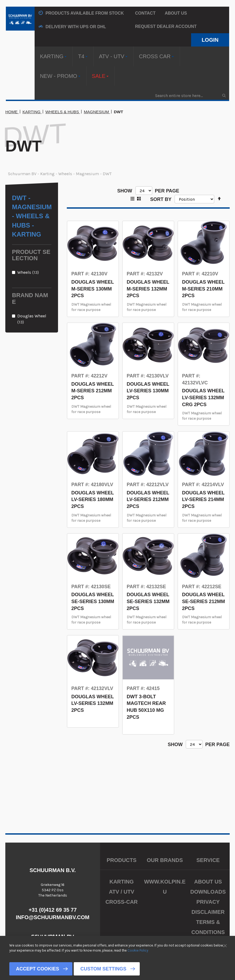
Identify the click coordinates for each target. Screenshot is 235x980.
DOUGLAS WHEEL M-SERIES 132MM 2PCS (148, 289)
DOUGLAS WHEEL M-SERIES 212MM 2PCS (93, 391)
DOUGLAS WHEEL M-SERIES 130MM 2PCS (93, 289)
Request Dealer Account (166, 26)
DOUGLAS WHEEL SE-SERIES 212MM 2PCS (203, 601)
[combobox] (190, 95)
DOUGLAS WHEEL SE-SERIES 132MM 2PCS (148, 601)
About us (176, 13)
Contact (145, 13)
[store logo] (20, 19)
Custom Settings (103, 969)
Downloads (208, 892)
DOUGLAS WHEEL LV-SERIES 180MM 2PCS (93, 500)
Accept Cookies (38, 969)
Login (210, 40)
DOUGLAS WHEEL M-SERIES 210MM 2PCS (203, 289)
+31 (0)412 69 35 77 (53, 910)
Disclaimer (208, 912)
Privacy (208, 902)
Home (12, 112)
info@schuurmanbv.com (53, 917)
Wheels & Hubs (63, 112)
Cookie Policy (138, 950)
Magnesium (97, 112)
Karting (32, 112)
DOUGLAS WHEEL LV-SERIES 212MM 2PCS (148, 500)
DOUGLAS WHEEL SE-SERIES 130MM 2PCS (93, 601)
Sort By (161, 199)
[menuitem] (54, 56)
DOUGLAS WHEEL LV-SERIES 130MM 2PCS (148, 391)
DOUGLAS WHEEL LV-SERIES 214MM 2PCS (203, 500)
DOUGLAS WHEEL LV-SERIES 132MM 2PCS (93, 703)
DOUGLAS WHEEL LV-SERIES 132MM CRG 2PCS (203, 398)
